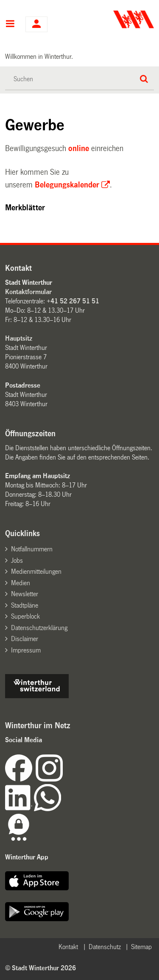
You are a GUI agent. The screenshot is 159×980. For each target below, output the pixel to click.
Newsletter (25, 594)
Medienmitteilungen (36, 571)
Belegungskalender (67, 185)
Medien (21, 583)
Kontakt (68, 947)
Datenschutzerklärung (39, 628)
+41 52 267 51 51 (73, 301)
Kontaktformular (28, 292)
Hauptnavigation (10, 25)
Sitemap (141, 947)
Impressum (26, 650)
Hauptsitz (19, 338)
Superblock (25, 616)
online (79, 149)
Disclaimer (25, 639)
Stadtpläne (25, 605)
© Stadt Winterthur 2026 (40, 968)
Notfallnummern (32, 549)
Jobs (17, 560)
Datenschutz (105, 947)
